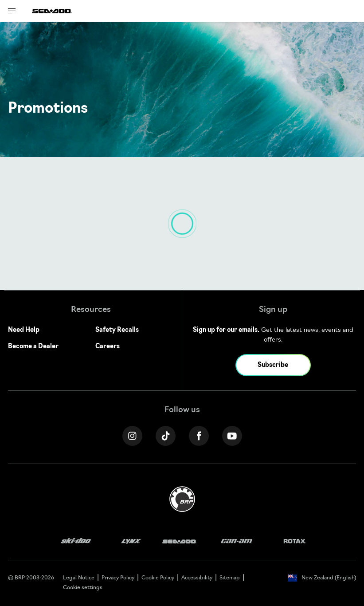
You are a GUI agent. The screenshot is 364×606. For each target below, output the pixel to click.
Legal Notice (79, 578)
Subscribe (273, 365)
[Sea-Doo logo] (52, 11)
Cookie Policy (158, 578)
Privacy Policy (118, 578)
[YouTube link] (232, 436)
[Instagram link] (132, 436)
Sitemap (230, 578)
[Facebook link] (199, 436)
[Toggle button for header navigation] (12, 11)
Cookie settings (83, 588)
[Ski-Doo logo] (76, 541)
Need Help (24, 330)
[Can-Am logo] (237, 541)
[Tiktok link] (166, 436)
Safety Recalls (117, 330)
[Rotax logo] (295, 541)
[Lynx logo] (131, 541)
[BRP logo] (182, 499)
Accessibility (197, 578)
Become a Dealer (33, 347)
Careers (108, 347)
